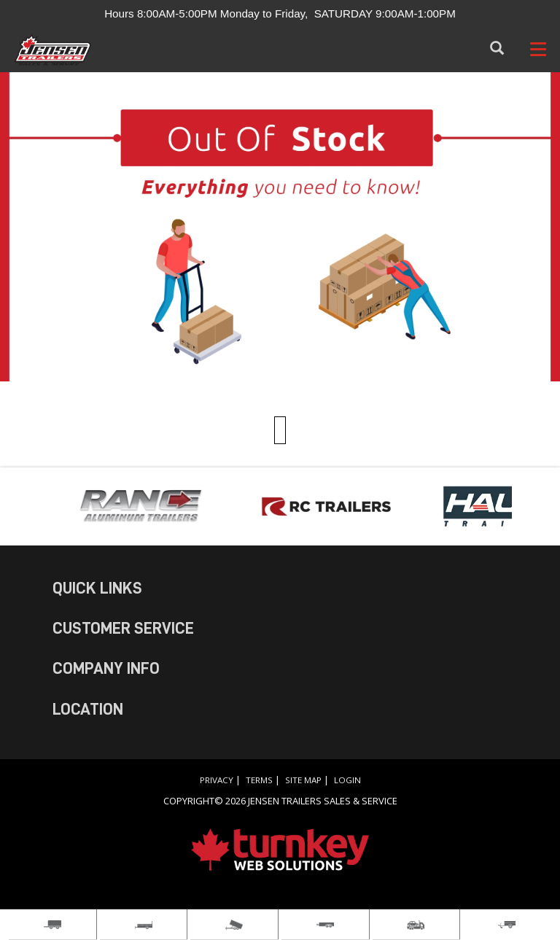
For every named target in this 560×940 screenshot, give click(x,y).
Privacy (217, 780)
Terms (259, 780)
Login (347, 780)
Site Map (303, 780)
